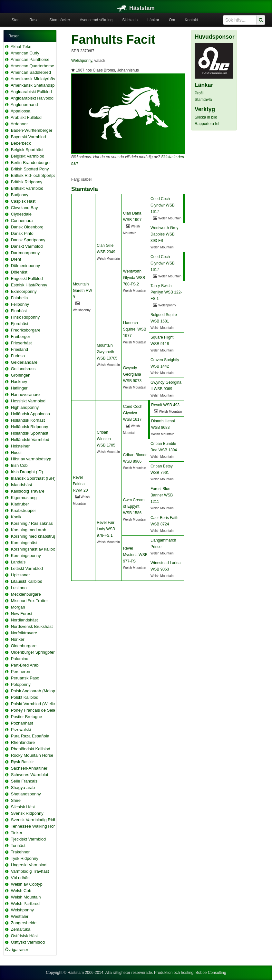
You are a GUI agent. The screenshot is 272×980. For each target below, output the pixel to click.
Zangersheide (24, 923)
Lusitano (19, 588)
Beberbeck (21, 143)
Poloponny (21, 684)
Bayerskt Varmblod (29, 137)
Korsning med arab (29, 530)
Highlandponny (25, 407)
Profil (199, 93)
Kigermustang (24, 498)
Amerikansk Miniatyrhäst (34, 79)
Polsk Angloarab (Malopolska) (39, 691)
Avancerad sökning (96, 20)
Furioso (18, 356)
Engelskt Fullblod (27, 279)
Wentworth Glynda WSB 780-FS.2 (134, 278)
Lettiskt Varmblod (27, 568)
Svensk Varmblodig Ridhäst (37, 820)
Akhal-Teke (21, 47)
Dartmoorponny (25, 253)
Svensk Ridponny (27, 813)
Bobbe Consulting (211, 973)
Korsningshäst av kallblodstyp (39, 549)
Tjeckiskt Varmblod (28, 839)
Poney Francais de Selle (34, 710)
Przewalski (21, 730)
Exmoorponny (24, 291)
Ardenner (19, 124)
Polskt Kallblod (25, 697)
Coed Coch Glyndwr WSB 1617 (163, 205)
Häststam (136, 8)
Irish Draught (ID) (27, 472)
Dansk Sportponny (28, 240)
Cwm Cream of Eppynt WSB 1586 (134, 506)
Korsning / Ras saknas (32, 523)
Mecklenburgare (26, 594)
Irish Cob (19, 465)
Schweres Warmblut (30, 775)
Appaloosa (20, 111)
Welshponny (22, 910)
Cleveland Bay (24, 208)
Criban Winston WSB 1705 (106, 439)
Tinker (16, 833)
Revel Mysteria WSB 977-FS (135, 555)
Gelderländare (24, 362)
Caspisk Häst (23, 201)
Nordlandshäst (24, 620)
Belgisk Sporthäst (27, 150)
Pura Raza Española (30, 736)
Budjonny (20, 195)
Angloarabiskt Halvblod (32, 98)
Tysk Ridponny (24, 858)
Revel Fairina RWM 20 (80, 484)
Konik (16, 517)
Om (172, 20)
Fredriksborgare (26, 330)
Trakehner (20, 852)
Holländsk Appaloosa (30, 414)
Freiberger (21, 336)
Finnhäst (19, 311)
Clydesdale (21, 214)
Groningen (21, 375)
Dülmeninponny (25, 266)
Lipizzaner (20, 575)
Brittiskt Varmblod (27, 188)
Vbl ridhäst (21, 878)
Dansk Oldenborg (27, 227)
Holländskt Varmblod (30, 440)
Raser (34, 20)
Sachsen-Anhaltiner (29, 768)
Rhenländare (23, 742)
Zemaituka (21, 929)
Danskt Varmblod (27, 246)
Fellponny (20, 304)
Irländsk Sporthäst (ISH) (33, 478)
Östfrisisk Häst (24, 936)
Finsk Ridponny (25, 317)
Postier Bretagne (27, 717)
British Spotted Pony (30, 169)
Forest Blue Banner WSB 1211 (162, 495)
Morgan (18, 607)
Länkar (153, 20)
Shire (16, 800)
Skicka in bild (206, 117)
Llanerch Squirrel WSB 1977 (135, 329)
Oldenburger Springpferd (34, 652)
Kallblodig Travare (28, 491)
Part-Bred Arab (25, 665)
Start (16, 20)
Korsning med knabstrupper (37, 536)
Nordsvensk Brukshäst (32, 626)
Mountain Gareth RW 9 (83, 291)
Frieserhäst (21, 343)
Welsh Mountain (26, 897)
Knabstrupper (24, 510)
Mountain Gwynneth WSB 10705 (107, 352)
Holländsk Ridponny (30, 427)
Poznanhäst (22, 723)
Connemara (22, 221)
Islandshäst (22, 485)
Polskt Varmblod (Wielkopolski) (40, 704)
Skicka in (130, 20)
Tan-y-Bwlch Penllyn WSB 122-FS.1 (166, 292)
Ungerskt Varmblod (29, 865)
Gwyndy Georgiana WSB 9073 (132, 374)
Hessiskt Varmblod (28, 401)
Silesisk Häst (23, 807)
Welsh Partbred (25, 903)
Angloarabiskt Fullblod (31, 92)
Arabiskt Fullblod (26, 117)
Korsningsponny (26, 556)
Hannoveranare (25, 394)
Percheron (21, 672)
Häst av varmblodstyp (31, 459)
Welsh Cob (21, 891)
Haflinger (19, 388)
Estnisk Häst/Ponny (29, 285)
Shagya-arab (23, 788)
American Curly (25, 53)
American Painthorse (30, 59)
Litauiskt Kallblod (27, 581)
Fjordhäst (20, 324)
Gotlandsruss (23, 369)
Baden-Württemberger (32, 130)
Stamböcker (60, 20)
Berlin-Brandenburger (31, 163)
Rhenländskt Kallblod (31, 749)
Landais (18, 562)
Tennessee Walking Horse (35, 826)
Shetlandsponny (26, 794)
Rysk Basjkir (23, 762)
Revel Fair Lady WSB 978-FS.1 (106, 529)
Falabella (19, 298)
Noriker (18, 639)
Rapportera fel (207, 124)
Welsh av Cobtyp (27, 884)
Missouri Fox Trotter (29, 601)
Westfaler (20, 916)
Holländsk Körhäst (28, 420)
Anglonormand (24, 105)
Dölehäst (19, 272)
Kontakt (191, 20)
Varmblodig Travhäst (30, 871)
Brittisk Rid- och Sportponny (37, 175)
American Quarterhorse (32, 66)
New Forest (22, 614)
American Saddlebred (31, 72)
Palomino (20, 659)
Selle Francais (24, 781)
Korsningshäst (24, 543)
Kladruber (20, 504)
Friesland (19, 349)
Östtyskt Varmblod (28, 942)
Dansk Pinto (22, 233)
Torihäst (18, 845)
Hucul (16, 452)
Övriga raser (17, 950)
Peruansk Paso (25, 678)
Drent (16, 259)
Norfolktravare (24, 633)
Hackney (19, 382)
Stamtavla (203, 100)
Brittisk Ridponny (27, 182)
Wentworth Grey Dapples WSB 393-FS (164, 234)
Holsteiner (20, 446)
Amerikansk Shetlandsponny (37, 85)
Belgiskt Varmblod (28, 156)
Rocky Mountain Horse (32, 755)
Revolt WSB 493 (165, 405)
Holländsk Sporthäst (30, 433)
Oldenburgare (24, 646)
